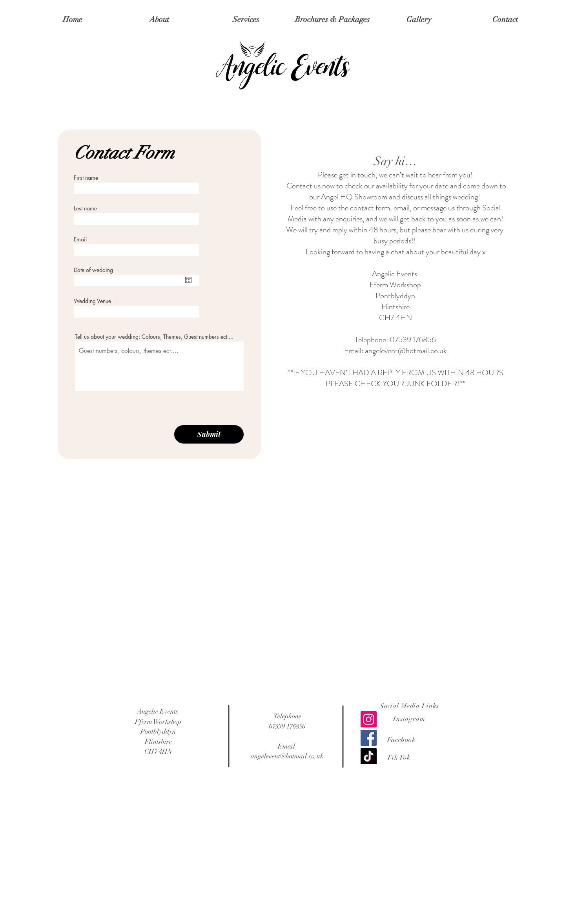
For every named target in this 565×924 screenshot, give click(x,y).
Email (80, 239)
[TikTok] (369, 756)
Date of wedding (93, 270)
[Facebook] (369, 738)
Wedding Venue (92, 301)
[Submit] (209, 434)
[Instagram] (369, 719)
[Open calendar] (188, 280)
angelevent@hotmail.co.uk (406, 351)
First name (86, 178)
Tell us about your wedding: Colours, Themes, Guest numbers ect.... (154, 337)
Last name (85, 208)
